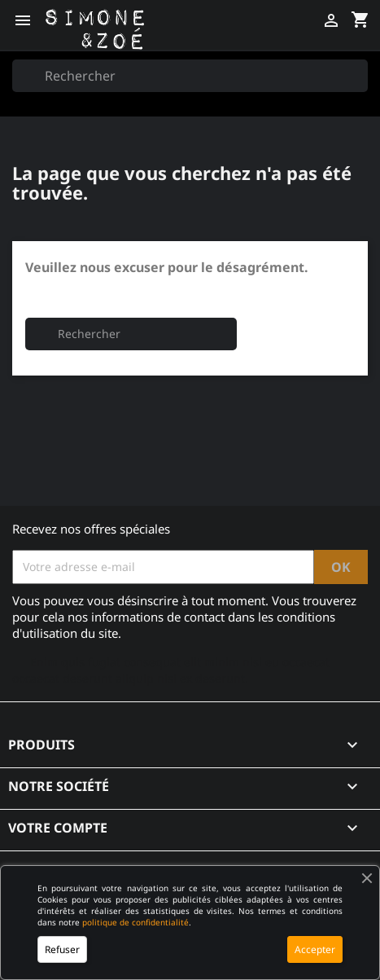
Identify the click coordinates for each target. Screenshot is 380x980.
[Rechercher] (190, 76)
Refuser (62, 949)
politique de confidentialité (135, 922)
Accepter (315, 949)
